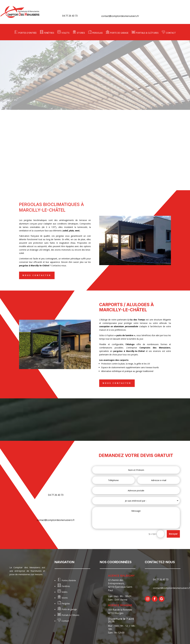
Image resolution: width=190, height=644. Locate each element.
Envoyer (173, 533)
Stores (81, 33)
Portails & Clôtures (147, 33)
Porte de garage (119, 33)
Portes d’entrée (28, 33)
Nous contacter (37, 275)
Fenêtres (49, 33)
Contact (171, 33)
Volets (65, 33)
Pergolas (97, 33)
